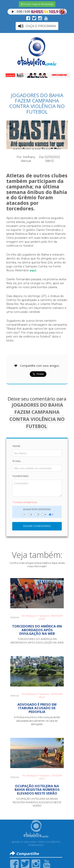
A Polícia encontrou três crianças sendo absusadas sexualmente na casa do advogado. (37, 721)
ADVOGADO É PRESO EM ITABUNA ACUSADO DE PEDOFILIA (37, 708)
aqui (33, 270)
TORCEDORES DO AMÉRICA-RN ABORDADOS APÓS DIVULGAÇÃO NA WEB (37, 630)
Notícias (15, 617)
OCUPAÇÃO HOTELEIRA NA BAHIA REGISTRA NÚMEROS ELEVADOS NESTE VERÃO (37, 790)
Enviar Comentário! (37, 526)
